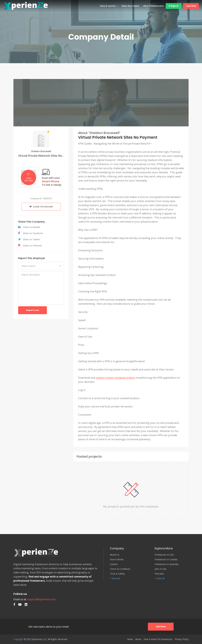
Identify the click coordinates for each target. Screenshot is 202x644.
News (130, 639)
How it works (108, 6)
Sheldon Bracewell (41, 151)
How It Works (117, 559)
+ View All (115, 578)
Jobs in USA (160, 569)
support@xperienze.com (41, 599)
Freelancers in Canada (166, 559)
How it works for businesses (158, 639)
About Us (115, 555)
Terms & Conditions (120, 569)
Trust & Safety (117, 574)
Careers (114, 564)
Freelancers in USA (164, 555)
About (138, 639)
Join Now (191, 6)
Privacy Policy (182, 639)
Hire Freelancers (153, 6)
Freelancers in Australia (166, 564)
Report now (33, 310)
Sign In (174, 6)
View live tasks (130, 6)
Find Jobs (159, 574)
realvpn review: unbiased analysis (116, 378)
